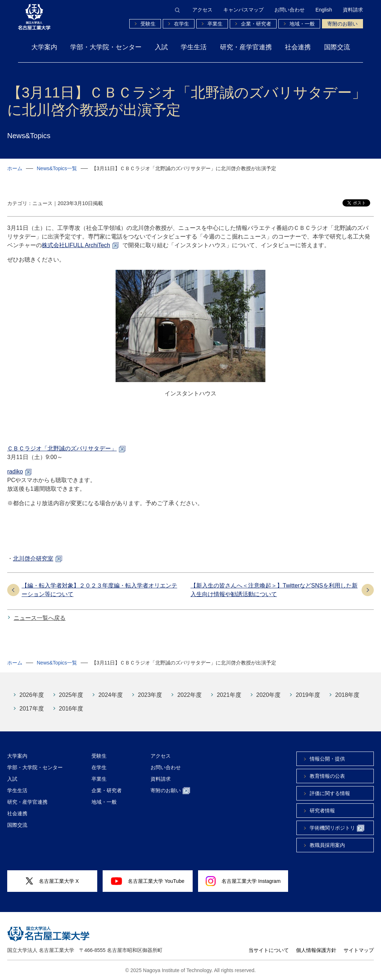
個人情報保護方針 (316, 950)
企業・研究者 (256, 24)
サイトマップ (359, 950)
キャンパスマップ (243, 10)
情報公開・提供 (327, 759)
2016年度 (71, 709)
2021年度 (229, 695)
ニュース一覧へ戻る (40, 618)
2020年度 (269, 695)
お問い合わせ (290, 10)
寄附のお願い (342, 24)
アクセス (202, 10)
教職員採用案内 (327, 845)
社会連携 (298, 47)
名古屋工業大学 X (52, 881)
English (324, 10)
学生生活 (194, 47)
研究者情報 (322, 811)
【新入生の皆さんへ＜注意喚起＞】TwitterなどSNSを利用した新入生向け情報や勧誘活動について (274, 590)
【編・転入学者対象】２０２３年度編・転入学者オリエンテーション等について (99, 590)
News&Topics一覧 (57, 168)
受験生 (148, 24)
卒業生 (215, 24)
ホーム (15, 168)
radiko (15, 471)
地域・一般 (302, 24)
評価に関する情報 (330, 793)
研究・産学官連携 (246, 47)
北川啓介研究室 (33, 559)
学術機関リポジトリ (337, 828)
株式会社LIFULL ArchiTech (76, 245)
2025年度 (71, 695)
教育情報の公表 (327, 776)
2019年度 (308, 695)
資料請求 (353, 10)
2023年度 (150, 695)
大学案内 (44, 47)
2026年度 (32, 695)
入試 (161, 47)
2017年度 (32, 709)
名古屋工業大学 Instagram (243, 881)
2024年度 (111, 695)
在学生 (181, 24)
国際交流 (337, 47)
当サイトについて (269, 950)
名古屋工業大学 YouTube (148, 881)
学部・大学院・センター (106, 47)
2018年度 (348, 695)
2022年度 (189, 695)
